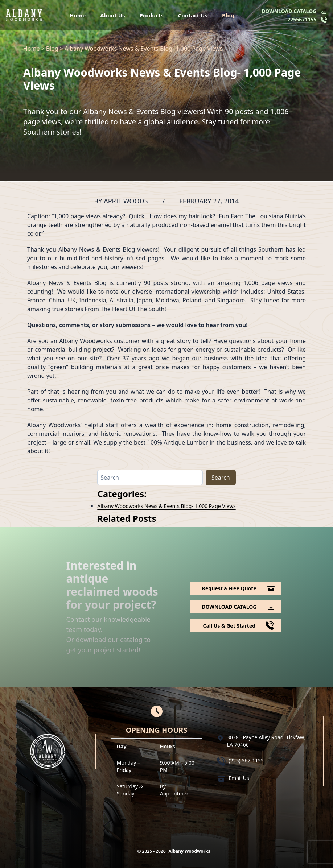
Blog (228, 15)
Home (78, 15)
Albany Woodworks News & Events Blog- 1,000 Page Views (166, 506)
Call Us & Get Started (229, 626)
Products (152, 15)
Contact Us (193, 15)
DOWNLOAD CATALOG (289, 11)
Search (221, 478)
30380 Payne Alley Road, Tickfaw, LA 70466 (266, 741)
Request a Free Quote (229, 588)
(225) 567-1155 (246, 760)
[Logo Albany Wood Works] (24, 15)
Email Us (239, 778)
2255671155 (302, 19)
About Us (112, 15)
